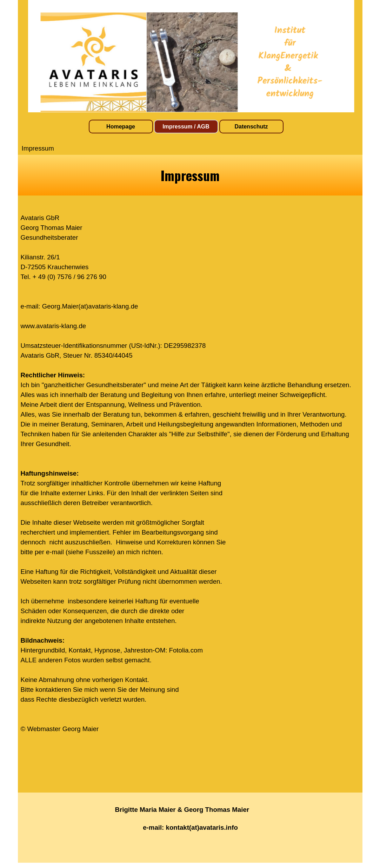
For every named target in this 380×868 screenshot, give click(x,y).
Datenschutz (251, 127)
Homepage (121, 127)
